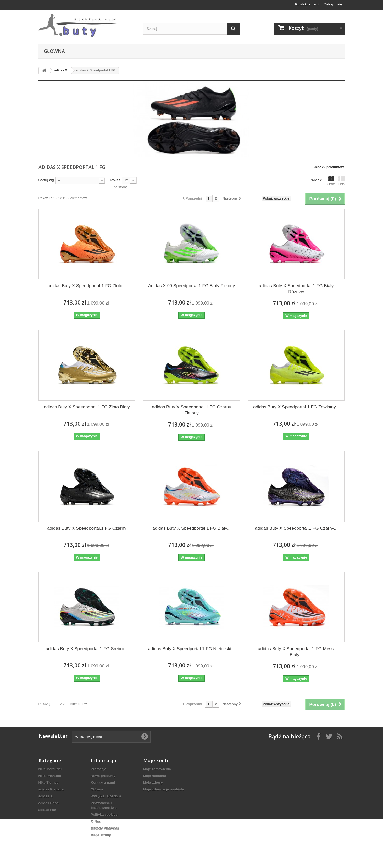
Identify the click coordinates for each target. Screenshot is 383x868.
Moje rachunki (155, 776)
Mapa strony (101, 835)
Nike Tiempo (49, 783)
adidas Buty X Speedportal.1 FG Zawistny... (296, 407)
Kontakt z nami (307, 4)
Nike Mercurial (50, 769)
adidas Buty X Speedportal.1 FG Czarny (87, 528)
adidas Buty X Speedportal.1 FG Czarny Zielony (191, 410)
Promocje (99, 769)
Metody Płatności (105, 828)
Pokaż (115, 180)
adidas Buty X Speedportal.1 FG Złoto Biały (87, 407)
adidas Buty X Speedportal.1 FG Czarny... (296, 528)
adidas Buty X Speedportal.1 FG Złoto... (87, 286)
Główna (54, 51)
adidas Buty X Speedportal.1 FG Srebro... (87, 649)
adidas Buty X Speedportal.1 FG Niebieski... (192, 649)
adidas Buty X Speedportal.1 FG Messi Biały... (296, 652)
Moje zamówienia (157, 769)
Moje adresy (153, 783)
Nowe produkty (103, 776)
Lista (342, 181)
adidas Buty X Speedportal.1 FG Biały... (191, 528)
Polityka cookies (104, 814)
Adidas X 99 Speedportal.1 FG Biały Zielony (192, 286)
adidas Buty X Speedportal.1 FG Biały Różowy (296, 289)
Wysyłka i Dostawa (106, 796)
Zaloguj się (333, 4)
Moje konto (156, 760)
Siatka (331, 181)
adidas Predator (51, 789)
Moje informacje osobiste (164, 789)
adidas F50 (47, 810)
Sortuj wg (46, 180)
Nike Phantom (50, 776)
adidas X (45, 796)
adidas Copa (49, 803)
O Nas (96, 821)
